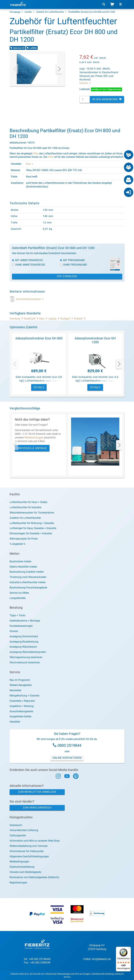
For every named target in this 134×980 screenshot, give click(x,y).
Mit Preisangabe (72, 260)
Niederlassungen (34, 437)
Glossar (14, 631)
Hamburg (17, 319)
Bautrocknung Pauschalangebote (28, 588)
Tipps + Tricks (17, 615)
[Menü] (129, 949)
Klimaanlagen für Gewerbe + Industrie (31, 533)
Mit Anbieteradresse (27, 260)
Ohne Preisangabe (73, 265)
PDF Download (67, 276)
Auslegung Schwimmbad (24, 636)
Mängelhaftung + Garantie (24, 696)
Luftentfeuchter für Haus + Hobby (29, 502)
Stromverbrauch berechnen (25, 662)
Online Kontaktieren (67, 758)
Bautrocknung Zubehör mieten (27, 572)
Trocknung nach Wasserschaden (28, 577)
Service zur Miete (19, 593)
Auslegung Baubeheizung (24, 642)
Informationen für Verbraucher (27, 851)
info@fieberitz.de (101, 959)
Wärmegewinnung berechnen (26, 657)
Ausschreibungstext (30, 299)
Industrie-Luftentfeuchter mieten (28, 582)
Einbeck (80, 319)
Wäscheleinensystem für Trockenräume (32, 513)
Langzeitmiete (18, 598)
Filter (36, 153)
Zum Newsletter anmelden (37, 792)
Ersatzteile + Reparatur (22, 701)
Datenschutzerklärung (22, 867)
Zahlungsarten (18, 835)
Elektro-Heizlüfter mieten (23, 567)
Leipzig (54, 319)
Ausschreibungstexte (21, 711)
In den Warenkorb (107, 99)
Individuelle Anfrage (32, 448)
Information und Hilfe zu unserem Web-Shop (35, 841)
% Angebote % (17, 544)
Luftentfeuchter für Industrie (25, 507)
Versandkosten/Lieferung (24, 830)
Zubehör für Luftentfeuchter (50, 12)
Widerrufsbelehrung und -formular (29, 846)
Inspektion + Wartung (22, 706)
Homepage (15, 12)
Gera (44, 319)
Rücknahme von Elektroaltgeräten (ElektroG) (34, 877)
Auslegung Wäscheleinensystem (28, 652)
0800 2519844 (69, 745)
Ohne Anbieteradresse (29, 265)
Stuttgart (67, 319)
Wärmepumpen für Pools (24, 539)
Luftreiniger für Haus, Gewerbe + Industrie (33, 528)
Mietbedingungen (19, 862)
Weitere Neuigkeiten (21, 685)
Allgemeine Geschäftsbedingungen (29, 856)
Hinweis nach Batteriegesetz (25, 872)
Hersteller (15, 722)
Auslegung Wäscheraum (23, 647)
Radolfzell (32, 319)
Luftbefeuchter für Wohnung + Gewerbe (32, 523)
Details (85, 83)
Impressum (16, 825)
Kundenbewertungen (21, 626)
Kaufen (28, 12)
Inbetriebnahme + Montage (25, 621)
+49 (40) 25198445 (40, 959)
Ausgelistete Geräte (20, 716)
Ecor (30, 164)
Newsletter (15, 690)
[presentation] (15, 69)
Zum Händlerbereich (37, 808)
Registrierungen (18, 883)
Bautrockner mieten (21, 561)
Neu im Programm (20, 680)
